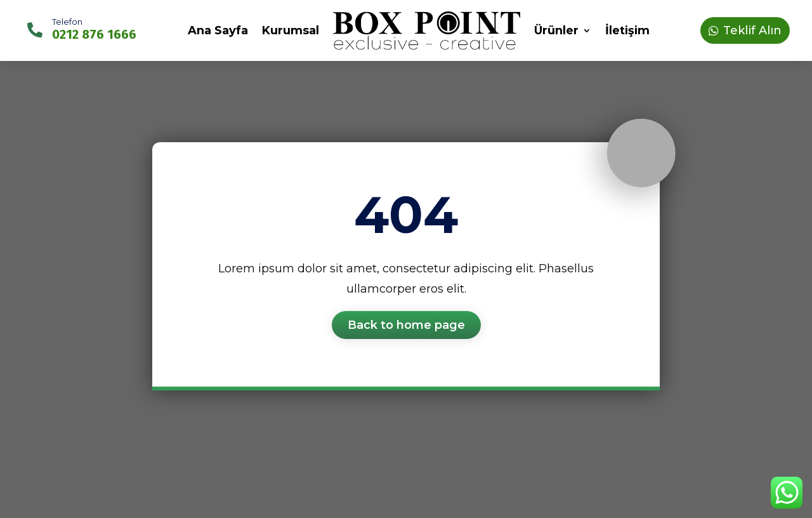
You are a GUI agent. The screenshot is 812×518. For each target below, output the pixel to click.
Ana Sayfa (218, 30)
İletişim (627, 30)
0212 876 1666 (94, 34)
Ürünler (556, 30)
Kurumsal (291, 30)
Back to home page (406, 325)
